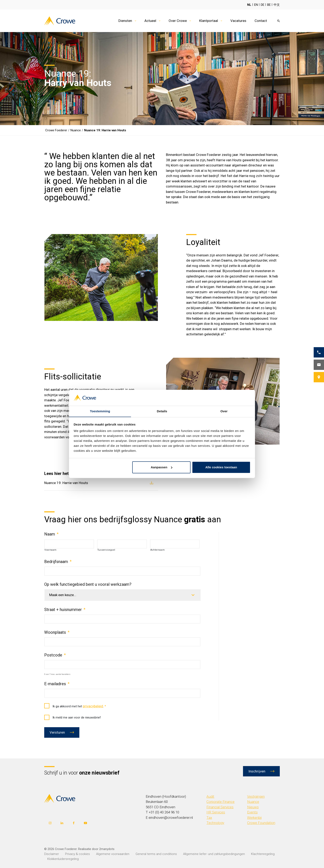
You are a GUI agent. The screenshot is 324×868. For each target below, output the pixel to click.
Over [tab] (224, 411)
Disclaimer (52, 854)
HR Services (216, 812)
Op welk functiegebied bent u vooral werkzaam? (88, 584)
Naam (51, 534)
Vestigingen (256, 796)
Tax (209, 818)
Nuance (253, 802)
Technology (215, 823)
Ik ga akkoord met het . (75, 706)
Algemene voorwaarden (113, 854)
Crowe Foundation (261, 823)
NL (249, 5)
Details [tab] (162, 411)
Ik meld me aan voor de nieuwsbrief (73, 718)
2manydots (107, 849)
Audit (210, 796)
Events (252, 812)
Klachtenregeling (263, 854)
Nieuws (253, 807)
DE (263, 5)
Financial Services (220, 807)
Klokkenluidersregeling (63, 859)
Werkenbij (254, 818)
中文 (277, 5)
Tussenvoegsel (106, 550)
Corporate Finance (220, 802)
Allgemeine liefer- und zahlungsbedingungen (214, 854)
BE (269, 5)
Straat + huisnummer (65, 610)
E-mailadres (57, 684)
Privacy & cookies (77, 854)
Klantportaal (209, 21)
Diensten (125, 21)
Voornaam (50, 550)
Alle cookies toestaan (221, 467)
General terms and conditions (156, 854)
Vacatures (238, 21)
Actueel (150, 21)
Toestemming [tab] (100, 411)
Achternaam (158, 550)
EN (256, 5)
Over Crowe (178, 21)
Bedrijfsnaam (58, 562)
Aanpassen (162, 467)
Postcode (55, 655)
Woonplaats (57, 632)
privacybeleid (93, 706)
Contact (261, 21)
